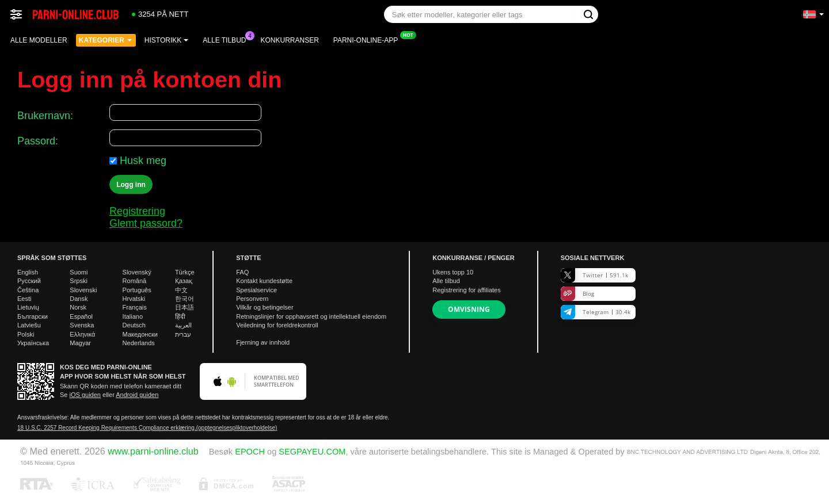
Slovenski (83, 290)
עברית (183, 334)
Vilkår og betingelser (265, 307)
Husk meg (143, 161)
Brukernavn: (45, 116)
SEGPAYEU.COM (312, 452)
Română (135, 281)
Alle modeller (39, 40)
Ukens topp (453, 272)
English (28, 272)
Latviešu (29, 325)
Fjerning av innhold (263, 342)
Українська (33, 343)
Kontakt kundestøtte (264, 281)
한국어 (185, 299)
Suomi (79, 272)
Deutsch (134, 325)
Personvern (252, 299)
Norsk (78, 307)
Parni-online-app (368, 39)
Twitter (594, 275)
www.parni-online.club (153, 451)
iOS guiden (85, 395)
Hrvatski (134, 299)
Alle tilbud (227, 39)
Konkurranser (289, 40)
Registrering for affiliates (466, 290)
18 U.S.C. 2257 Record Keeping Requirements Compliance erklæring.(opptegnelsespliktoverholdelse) (147, 428)
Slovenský (137, 272)
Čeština (28, 290)
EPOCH (250, 452)
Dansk (79, 299)
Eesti (24, 299)
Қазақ (184, 281)
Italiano (133, 316)
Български (33, 316)
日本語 (185, 307)
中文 (181, 290)
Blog (577, 294)
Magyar (80, 343)
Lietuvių (28, 307)
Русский (29, 281)
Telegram (596, 312)
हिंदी (180, 316)
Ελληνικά (82, 334)
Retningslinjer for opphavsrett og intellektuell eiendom (311, 316)
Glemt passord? (146, 223)
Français (135, 307)
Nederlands (139, 343)
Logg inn (131, 185)
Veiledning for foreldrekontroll (277, 325)
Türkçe (185, 272)
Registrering (137, 211)
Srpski (79, 281)
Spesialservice (256, 290)
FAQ (242, 272)
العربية (183, 325)
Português (137, 290)
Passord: (38, 141)
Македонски (140, 334)
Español (81, 316)
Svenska (82, 325)
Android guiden (137, 395)
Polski (26, 334)
